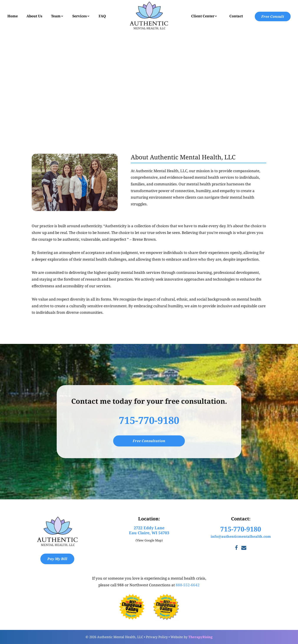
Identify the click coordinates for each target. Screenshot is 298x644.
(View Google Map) (149, 540)
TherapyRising (200, 637)
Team (56, 16)
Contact (236, 16)
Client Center (203, 16)
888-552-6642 (188, 585)
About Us (34, 16)
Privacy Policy (157, 637)
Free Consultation (149, 441)
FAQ (102, 16)
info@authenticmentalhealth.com (241, 536)
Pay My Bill (57, 559)
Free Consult (273, 16)
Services (80, 16)
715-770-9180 (149, 420)
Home (13, 16)
